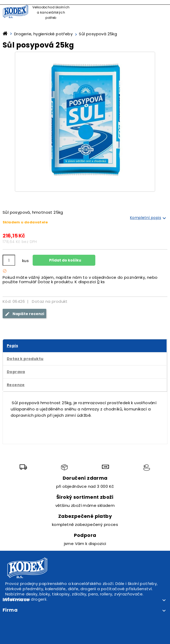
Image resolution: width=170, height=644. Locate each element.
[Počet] (9, 260)
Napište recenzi (24, 314)
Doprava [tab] (16, 372)
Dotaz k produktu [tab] (25, 359)
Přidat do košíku (65, 260)
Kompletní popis (149, 218)
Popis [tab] (12, 346)
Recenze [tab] (16, 385)
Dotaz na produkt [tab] (50, 301)
